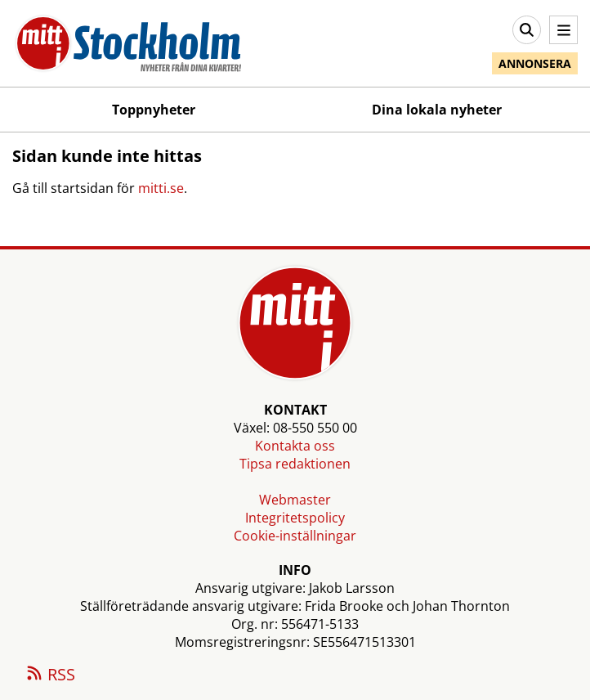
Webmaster (295, 500)
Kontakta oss (295, 446)
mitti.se (161, 188)
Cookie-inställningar (295, 536)
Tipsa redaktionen (295, 464)
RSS (50, 675)
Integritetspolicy (295, 518)
